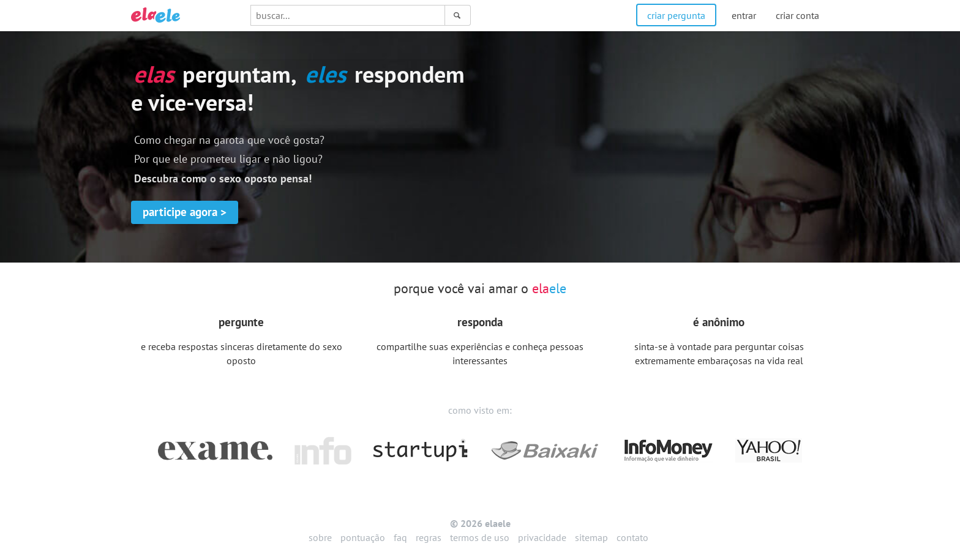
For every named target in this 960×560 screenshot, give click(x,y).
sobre (320, 537)
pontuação (363, 537)
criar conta (797, 15)
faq (400, 537)
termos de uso (480, 537)
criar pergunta (676, 15)
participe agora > (185, 212)
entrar (744, 15)
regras (429, 537)
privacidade (542, 537)
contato (632, 537)
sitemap (591, 537)
